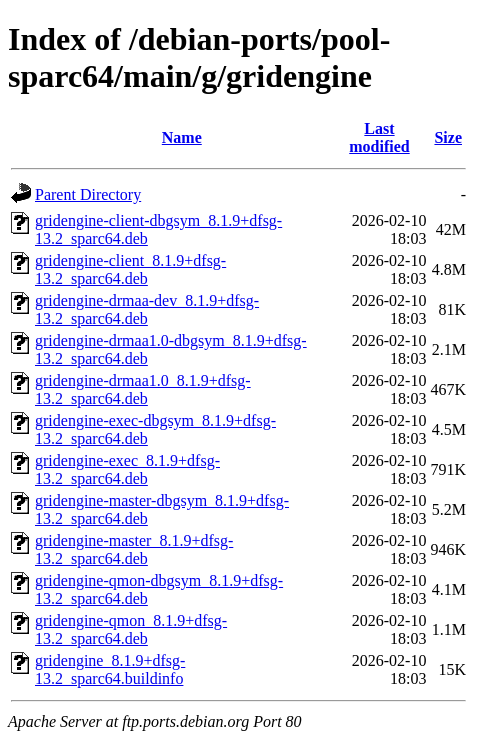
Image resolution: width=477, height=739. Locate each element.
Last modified (379, 137)
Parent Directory (88, 194)
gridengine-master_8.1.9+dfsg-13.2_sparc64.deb (134, 549)
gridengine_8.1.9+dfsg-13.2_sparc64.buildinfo (110, 669)
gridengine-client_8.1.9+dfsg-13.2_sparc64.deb (130, 269)
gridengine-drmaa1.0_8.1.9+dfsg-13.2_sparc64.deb (143, 389)
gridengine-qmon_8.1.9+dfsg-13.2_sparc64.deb (131, 629)
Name (182, 137)
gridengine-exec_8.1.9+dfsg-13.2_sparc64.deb (127, 469)
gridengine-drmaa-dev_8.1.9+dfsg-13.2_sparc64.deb (147, 309)
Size (448, 137)
